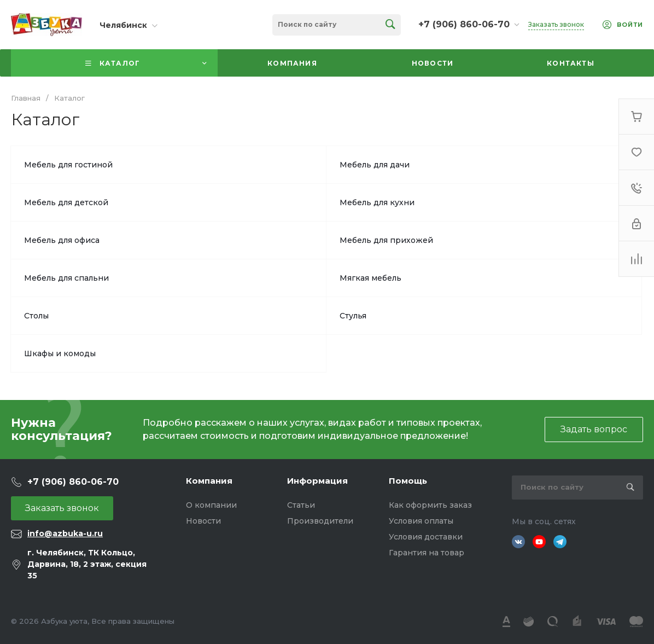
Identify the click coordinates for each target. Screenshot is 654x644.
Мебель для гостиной (68, 165)
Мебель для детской (66, 202)
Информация (317, 481)
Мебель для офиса (62, 240)
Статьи (301, 505)
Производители (320, 521)
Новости (203, 521)
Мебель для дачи (375, 165)
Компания (209, 481)
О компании (211, 505)
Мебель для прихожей (386, 240)
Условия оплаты (421, 521)
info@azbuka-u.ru (65, 533)
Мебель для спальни (66, 278)
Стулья (353, 316)
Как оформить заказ (430, 505)
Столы (36, 316)
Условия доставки (426, 537)
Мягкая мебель (370, 278)
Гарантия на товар (427, 553)
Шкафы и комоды (60, 353)
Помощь (408, 481)
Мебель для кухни (377, 202)
